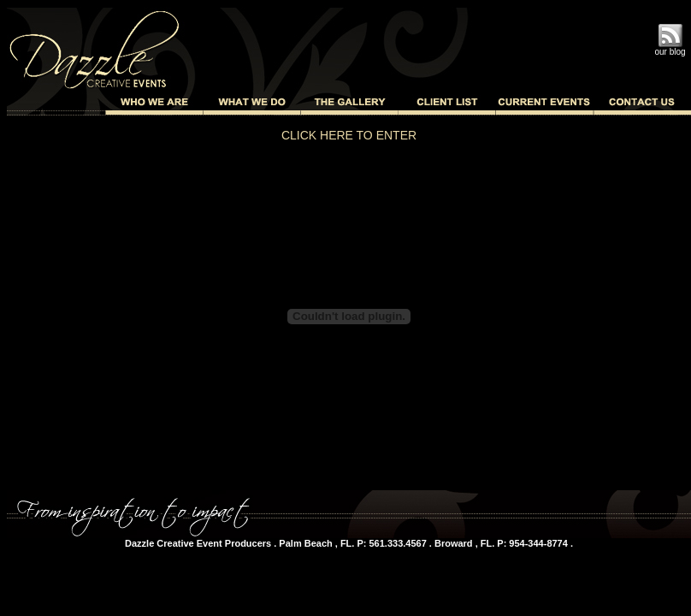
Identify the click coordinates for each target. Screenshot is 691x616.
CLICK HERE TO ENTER (349, 135)
